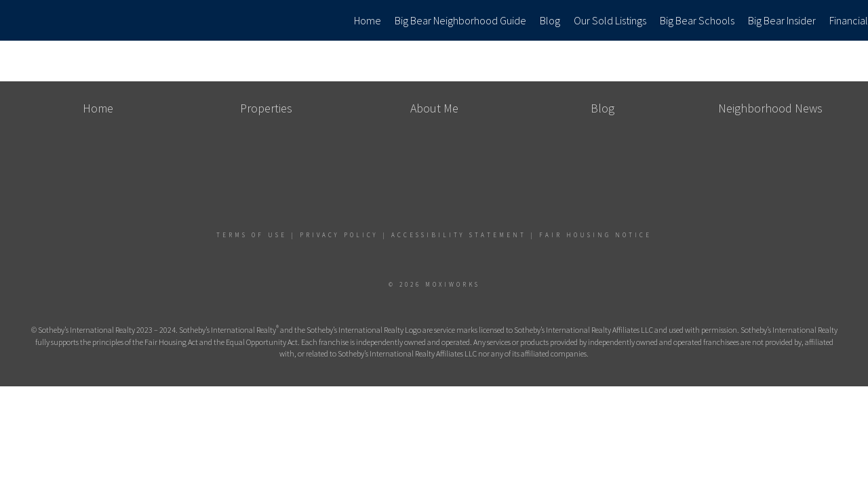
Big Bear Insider (782, 20)
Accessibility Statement (459, 235)
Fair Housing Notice (595, 235)
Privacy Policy (339, 235)
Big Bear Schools (697, 20)
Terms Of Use (252, 235)
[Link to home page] (17, 20)
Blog (550, 20)
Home (368, 20)
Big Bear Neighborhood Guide (460, 20)
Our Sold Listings (610, 20)
